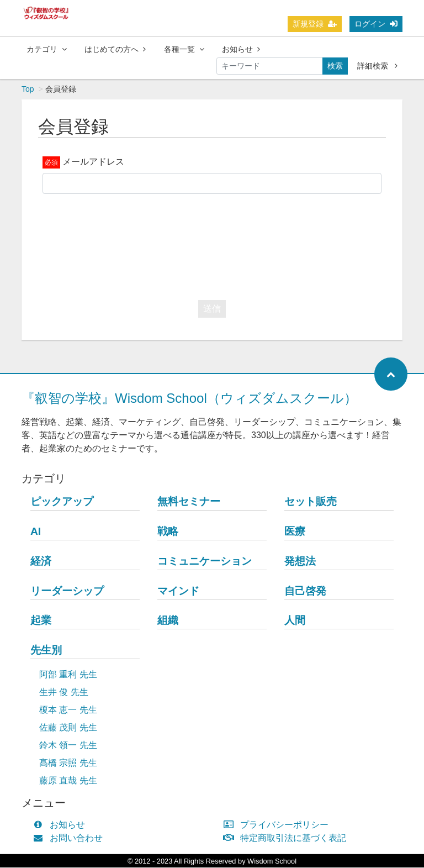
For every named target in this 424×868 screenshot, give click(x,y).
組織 (168, 621)
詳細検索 (377, 66)
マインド (178, 591)
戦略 (168, 532)
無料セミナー (189, 502)
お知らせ (241, 49)
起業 (41, 621)
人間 (295, 621)
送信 (212, 309)
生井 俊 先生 (64, 693)
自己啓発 (305, 591)
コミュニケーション (205, 562)
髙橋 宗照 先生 (68, 763)
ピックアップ (62, 502)
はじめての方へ (115, 49)
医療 (295, 532)
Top (28, 90)
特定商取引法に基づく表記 (287, 838)
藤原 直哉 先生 (68, 781)
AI (36, 532)
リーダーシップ (67, 591)
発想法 (300, 562)
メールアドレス (93, 162)
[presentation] (212, 245)
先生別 (46, 651)
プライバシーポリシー (279, 825)
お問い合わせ (70, 838)
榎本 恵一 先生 (68, 710)
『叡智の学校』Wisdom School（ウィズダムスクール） (189, 399)
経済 (41, 562)
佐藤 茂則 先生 (68, 728)
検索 (335, 66)
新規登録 (315, 24)
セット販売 (311, 502)
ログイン (376, 24)
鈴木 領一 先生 (68, 746)
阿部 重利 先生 (68, 675)
